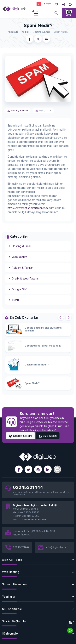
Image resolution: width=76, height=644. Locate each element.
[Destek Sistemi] (56, 4)
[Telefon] (70, 623)
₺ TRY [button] (47, 4)
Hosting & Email (41, 32)
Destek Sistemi (21, 436)
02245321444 (28, 487)
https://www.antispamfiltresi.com (28, 208)
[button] (36, 13)
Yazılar (26, 32)
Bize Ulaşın (48, 436)
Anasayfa (13, 32)
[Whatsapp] (70, 630)
